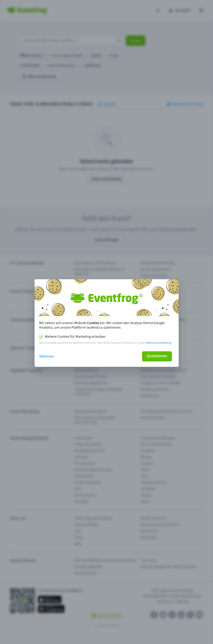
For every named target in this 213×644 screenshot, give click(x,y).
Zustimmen (157, 356)
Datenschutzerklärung (158, 343)
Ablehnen (46, 356)
